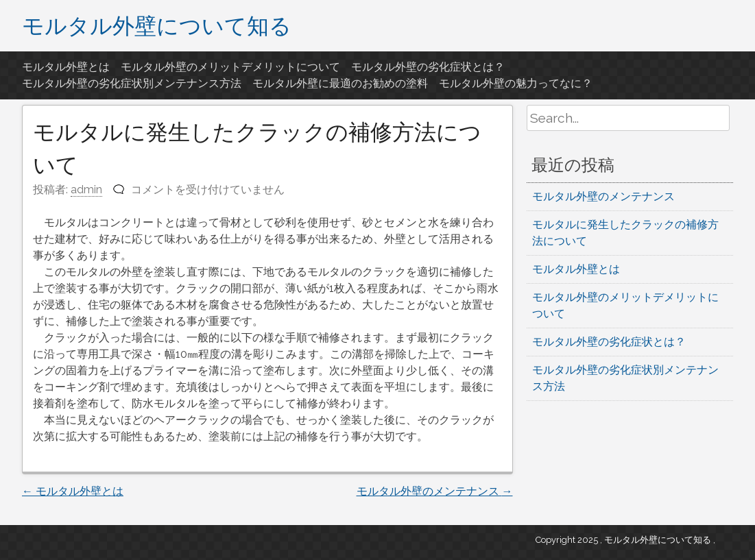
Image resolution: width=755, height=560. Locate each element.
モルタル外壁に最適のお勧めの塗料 (340, 83)
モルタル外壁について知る (157, 25)
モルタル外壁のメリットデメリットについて (230, 67)
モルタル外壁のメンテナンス (435, 491)
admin (86, 190)
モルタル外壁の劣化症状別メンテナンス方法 (132, 83)
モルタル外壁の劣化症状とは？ (428, 67)
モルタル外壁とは (66, 67)
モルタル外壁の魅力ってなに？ (516, 83)
